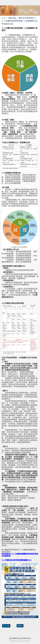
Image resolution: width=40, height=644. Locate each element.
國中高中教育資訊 (27, 18)
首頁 (4, 18)
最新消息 (12, 18)
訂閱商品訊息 (26, 638)
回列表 (20, 626)
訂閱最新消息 (15, 638)
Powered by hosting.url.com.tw (20, 641)
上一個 (7, 626)
